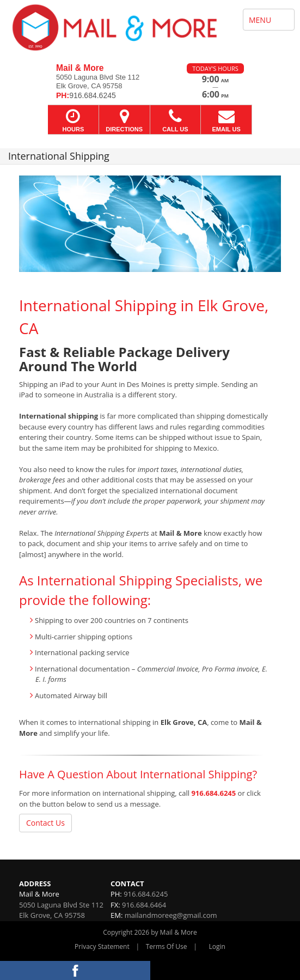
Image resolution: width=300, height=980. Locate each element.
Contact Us (45, 823)
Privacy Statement (102, 946)
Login (217, 946)
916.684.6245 (213, 793)
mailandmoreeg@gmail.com (171, 915)
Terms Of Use (167, 946)
